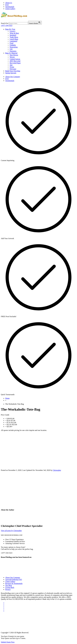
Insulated (13, 35)
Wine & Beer (14, 33)
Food (11, 43)
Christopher (57, 470)
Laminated (13, 41)
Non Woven (14, 55)
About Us (9, 3)
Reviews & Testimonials (14, 583)
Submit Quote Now (8, 642)
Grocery (13, 31)
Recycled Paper (15, 63)
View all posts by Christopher (11, 531)
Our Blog (9, 585)
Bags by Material (11, 53)
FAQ (7, 5)
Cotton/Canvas (15, 59)
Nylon (12, 67)
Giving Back (10, 587)
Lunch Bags (14, 39)
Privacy (8, 589)
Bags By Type (10, 29)
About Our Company (13, 77)
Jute (11, 65)
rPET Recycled (15, 61)
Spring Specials (11, 73)
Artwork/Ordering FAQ (14, 579)
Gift (11, 49)
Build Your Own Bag (13, 71)
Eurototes (13, 51)
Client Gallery (10, 9)
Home (7, 398)
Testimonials (10, 7)
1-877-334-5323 (7, 25)
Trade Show (14, 37)
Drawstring (14, 47)
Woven (12, 57)
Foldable (13, 45)
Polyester (13, 69)
